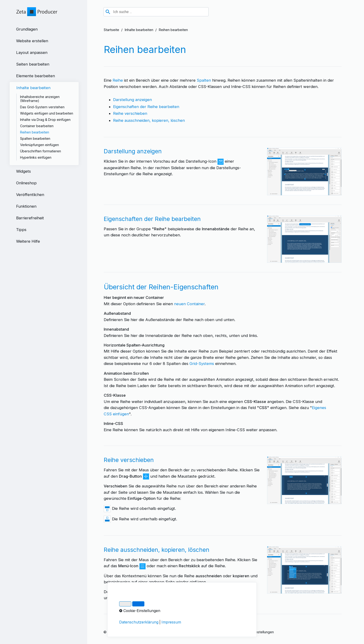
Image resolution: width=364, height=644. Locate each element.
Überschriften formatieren (41, 151)
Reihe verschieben (130, 113)
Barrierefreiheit (30, 218)
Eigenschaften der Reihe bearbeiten (146, 107)
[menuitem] (44, 29)
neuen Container (189, 304)
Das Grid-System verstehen (42, 107)
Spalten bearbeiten (35, 138)
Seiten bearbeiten (33, 64)
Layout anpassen (32, 52)
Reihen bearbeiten (35, 132)
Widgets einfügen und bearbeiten (47, 113)
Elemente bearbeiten (36, 76)
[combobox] (156, 12)
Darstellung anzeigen (132, 100)
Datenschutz (186, 632)
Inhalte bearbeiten (139, 30)
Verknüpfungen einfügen (39, 145)
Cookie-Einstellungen (257, 632)
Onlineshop (26, 183)
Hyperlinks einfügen (36, 157)
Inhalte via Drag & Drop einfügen (45, 120)
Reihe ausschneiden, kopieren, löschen (149, 120)
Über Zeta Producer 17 (218, 632)
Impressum (163, 632)
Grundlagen (27, 29)
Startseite (111, 30)
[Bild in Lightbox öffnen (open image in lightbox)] (304, 171)
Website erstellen (32, 41)
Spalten (204, 80)
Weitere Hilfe (28, 241)
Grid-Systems (202, 364)
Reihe (118, 80)
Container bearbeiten (37, 126)
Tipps (21, 230)
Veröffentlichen (30, 195)
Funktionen (26, 206)
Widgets (23, 171)
